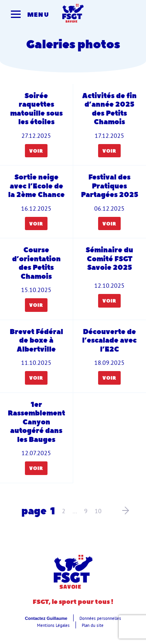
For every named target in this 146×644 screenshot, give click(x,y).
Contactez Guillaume (46, 618)
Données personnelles (100, 618)
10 (98, 511)
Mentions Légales (53, 625)
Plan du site (93, 625)
